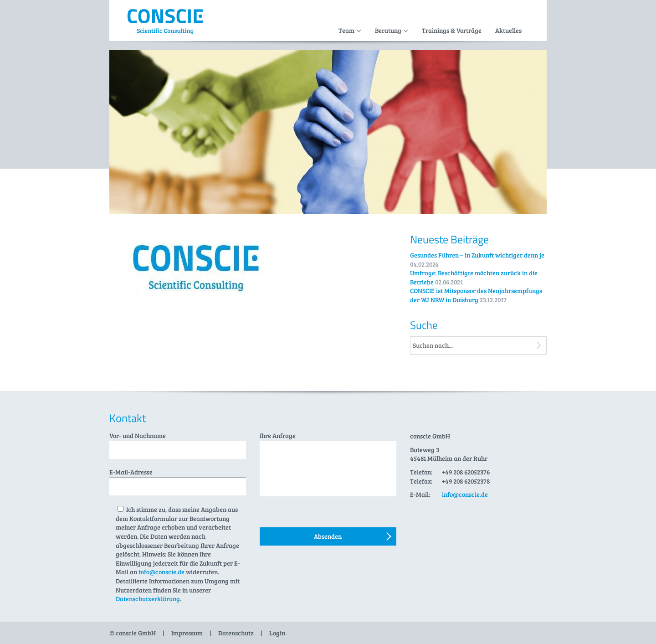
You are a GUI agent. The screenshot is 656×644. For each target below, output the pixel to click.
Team (346, 30)
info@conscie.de (161, 572)
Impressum (187, 633)
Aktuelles (508, 30)
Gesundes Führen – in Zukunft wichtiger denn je (477, 255)
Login (277, 633)
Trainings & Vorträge (452, 30)
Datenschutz (236, 633)
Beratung (388, 30)
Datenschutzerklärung (148, 599)
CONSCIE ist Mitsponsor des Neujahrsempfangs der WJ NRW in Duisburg (476, 295)
